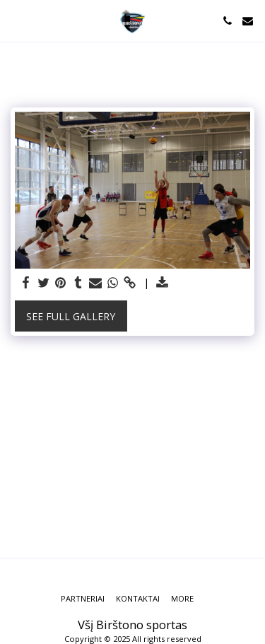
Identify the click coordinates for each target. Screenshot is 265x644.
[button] (16, 20)
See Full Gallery (71, 316)
